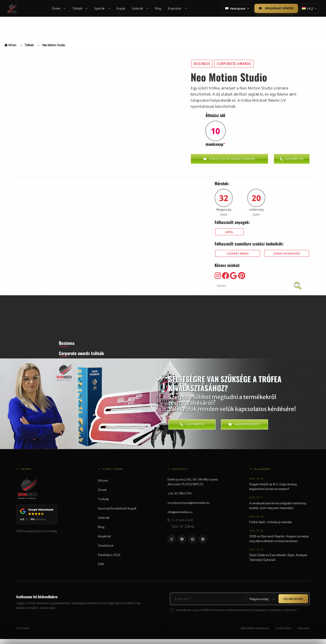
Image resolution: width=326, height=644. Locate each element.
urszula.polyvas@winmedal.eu (189, 507)
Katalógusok (236, 8)
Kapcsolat (178, 8)
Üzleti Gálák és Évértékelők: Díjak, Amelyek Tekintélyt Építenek (278, 562)
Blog (159, 8)
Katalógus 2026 (109, 560)
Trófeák (80, 8)
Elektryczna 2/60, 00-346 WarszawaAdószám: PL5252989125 (193, 487)
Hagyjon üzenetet (245, 429)
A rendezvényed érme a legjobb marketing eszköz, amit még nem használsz (278, 510)
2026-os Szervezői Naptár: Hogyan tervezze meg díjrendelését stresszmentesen (279, 543)
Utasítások (106, 550)
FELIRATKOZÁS (293, 604)
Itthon (10, 45)
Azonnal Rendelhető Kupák (117, 513)
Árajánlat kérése (275, 8)
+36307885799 (292, 159)
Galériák (140, 8)
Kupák (121, 8)
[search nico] (252, 286)
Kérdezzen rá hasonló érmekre (229, 159)
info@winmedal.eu (180, 517)
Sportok (102, 8)
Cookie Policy (283, 633)
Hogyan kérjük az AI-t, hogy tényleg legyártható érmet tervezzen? (273, 492)
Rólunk (103, 485)
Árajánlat (104, 541)
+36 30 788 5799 (180, 498)
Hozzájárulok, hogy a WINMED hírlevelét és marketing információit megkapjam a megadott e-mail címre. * (237, 615)
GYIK (101, 569)
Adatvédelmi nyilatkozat (255, 633)
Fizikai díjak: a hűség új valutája (271, 527)
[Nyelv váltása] (309, 8)
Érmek (59, 8)
